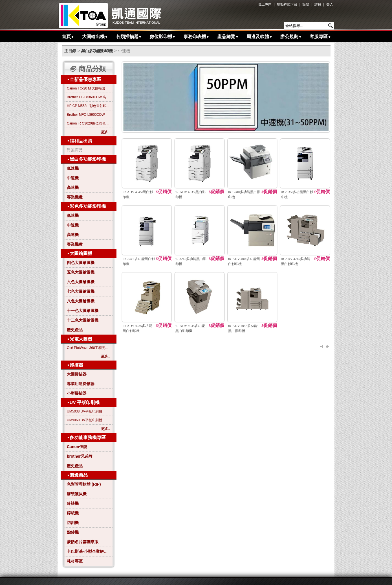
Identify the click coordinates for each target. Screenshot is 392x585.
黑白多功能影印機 (97, 51)
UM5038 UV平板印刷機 (84, 411)
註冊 (318, 5)
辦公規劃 (291, 37)
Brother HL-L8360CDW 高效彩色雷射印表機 (89, 97)
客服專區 (320, 37)
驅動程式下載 (287, 5)
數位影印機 (163, 37)
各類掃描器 (129, 37)
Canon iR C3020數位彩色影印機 (89, 123)
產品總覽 (228, 37)
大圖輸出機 (95, 37)
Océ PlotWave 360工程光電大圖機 (89, 348)
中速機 (124, 51)
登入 (330, 5)
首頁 (68, 37)
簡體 (306, 5)
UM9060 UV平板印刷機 (84, 420)
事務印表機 (197, 37)
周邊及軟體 (259, 37)
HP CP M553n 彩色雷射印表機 (89, 106)
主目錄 (70, 51)
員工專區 (265, 5)
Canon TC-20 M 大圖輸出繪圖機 (89, 88)
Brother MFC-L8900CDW (86, 115)
